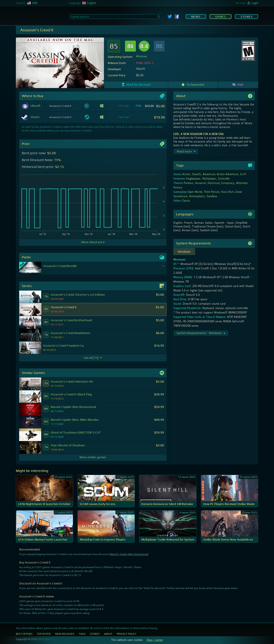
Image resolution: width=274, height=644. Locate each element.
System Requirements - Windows (201, 333)
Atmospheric (197, 196)
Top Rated (44, 634)
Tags (82, 634)
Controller (224, 179)
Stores (246, 17)
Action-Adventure (228, 174)
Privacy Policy (127, 634)
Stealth (196, 174)
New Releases (65, 634)
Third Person (212, 192)
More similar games (93, 457)
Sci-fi (243, 174)
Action (186, 174)
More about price (93, 242)
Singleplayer (193, 179)
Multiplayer (209, 179)
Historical (214, 183)
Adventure (209, 174)
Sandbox (212, 196)
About (108, 634)
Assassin (201, 183)
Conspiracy (228, 183)
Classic (186, 201)
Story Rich (227, 192)
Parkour (189, 183)
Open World (195, 192)
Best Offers (24, 634)
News (196, 17)
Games (221, 17)
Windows (142, 56)
